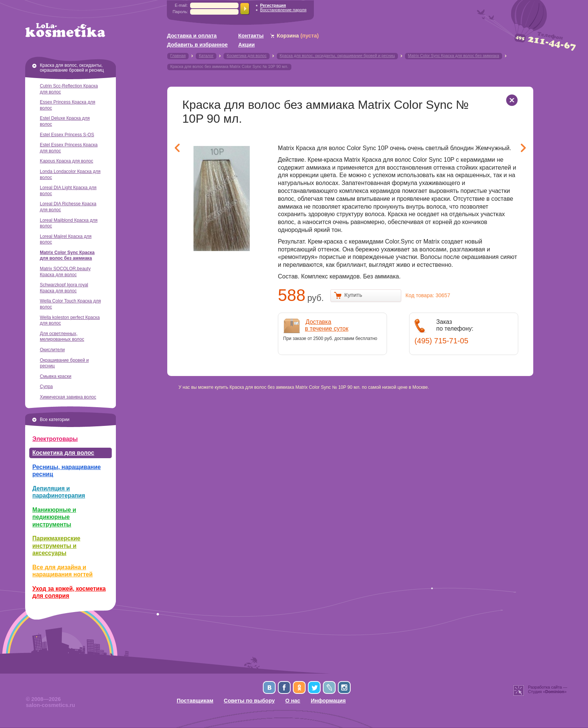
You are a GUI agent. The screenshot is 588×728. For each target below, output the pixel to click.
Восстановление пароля (283, 10)
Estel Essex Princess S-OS (67, 135)
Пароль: (180, 12)
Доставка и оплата (192, 36)
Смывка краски (55, 376)
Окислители (52, 350)
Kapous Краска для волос (66, 161)
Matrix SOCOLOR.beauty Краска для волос (65, 272)
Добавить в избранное (197, 45)
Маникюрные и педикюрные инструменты (54, 517)
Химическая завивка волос (68, 397)
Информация (328, 701)
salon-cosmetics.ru (50, 705)
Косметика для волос (63, 453)
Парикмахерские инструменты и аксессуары (56, 546)
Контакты (251, 36)
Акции (246, 45)
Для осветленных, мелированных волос (62, 337)
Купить (353, 295)
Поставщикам (195, 701)
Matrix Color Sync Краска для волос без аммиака (67, 256)
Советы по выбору (249, 701)
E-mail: (181, 5)
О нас (293, 701)
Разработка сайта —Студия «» (548, 689)
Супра (46, 387)
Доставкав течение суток (327, 325)
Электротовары (55, 439)
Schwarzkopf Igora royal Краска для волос (64, 288)
